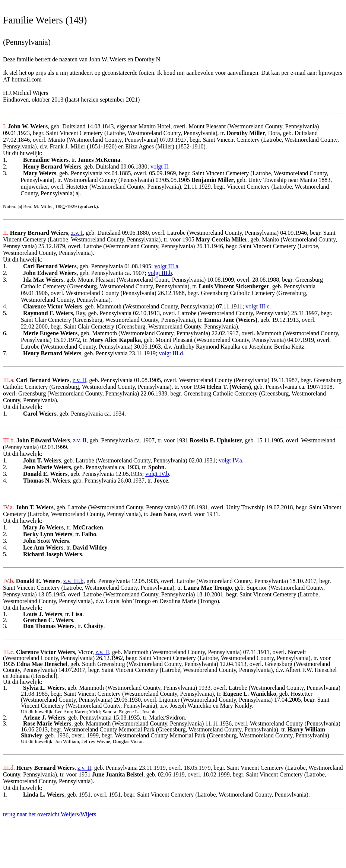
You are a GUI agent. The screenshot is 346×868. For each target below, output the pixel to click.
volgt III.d (171, 353)
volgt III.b (160, 273)
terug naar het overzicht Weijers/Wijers (50, 814)
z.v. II (80, 380)
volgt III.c (257, 306)
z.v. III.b (73, 581)
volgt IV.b (157, 474)
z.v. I (77, 233)
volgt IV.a (230, 460)
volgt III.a (166, 266)
